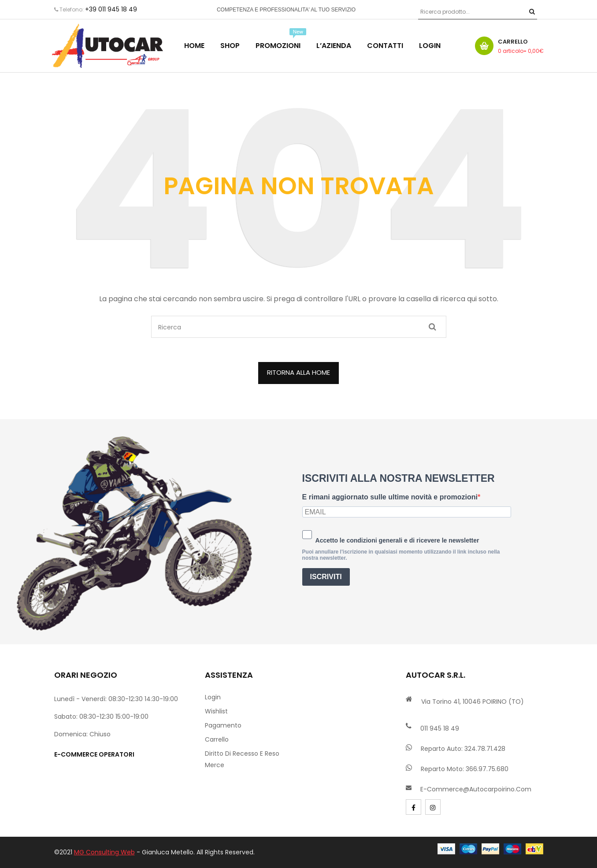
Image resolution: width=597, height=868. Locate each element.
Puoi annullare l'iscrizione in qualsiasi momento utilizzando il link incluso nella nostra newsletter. (401, 555)
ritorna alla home (298, 372)
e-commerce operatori (94, 754)
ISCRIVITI (326, 577)
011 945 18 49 (440, 728)
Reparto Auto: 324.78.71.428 (463, 749)
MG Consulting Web (104, 852)
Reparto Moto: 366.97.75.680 (465, 769)
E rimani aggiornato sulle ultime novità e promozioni (390, 497)
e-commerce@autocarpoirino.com (476, 789)
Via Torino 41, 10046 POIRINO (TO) (473, 702)
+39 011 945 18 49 (111, 9)
